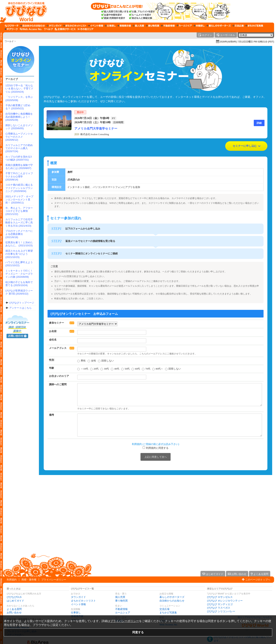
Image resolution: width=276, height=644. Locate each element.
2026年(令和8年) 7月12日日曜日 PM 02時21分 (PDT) (247, 42)
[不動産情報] (168, 26)
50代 (127, 369)
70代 (148, 369)
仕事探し (76, 613)
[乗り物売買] (153, 26)
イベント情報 (78, 604)
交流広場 (164, 609)
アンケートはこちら (20, 308)
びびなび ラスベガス (219, 608)
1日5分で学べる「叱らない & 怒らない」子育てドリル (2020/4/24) (19, 89)
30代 (106, 369)
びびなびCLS (14, 597)
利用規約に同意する (157, 448)
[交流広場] (238, 26)
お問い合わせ (14, 613)
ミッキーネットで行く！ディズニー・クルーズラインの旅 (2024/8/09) (19, 274)
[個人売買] (138, 26)
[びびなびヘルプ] (48, 29)
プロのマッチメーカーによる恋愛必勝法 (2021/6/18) (19, 234)
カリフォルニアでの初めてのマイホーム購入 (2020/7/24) (19, 148)
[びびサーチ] (12, 26)
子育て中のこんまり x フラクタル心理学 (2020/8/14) (19, 176)
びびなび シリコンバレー (221, 611)
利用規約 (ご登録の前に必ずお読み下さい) (155, 444)
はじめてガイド (15, 601)
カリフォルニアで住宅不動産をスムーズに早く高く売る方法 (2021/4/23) (19, 223)
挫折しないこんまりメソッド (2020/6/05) (19, 127)
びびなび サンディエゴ (220, 604)
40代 (117, 369)
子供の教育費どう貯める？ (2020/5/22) (18, 107)
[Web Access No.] (31, 29)
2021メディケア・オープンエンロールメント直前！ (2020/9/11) (19, 200)
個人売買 (120, 597)
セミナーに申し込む (245, 146)
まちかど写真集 (168, 613)
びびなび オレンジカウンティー (225, 601)
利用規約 (12, 580)
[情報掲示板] (124, 26)
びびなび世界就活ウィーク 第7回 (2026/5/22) (19, 292)
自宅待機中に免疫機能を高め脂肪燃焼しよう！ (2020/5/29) (19, 117)
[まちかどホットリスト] (75, 26)
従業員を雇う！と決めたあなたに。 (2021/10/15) (19, 244)
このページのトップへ (258, 580)
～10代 (84, 369)
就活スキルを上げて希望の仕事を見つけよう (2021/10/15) (19, 254)
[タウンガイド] (54, 26)
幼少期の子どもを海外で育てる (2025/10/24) (19, 284)
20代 (96, 369)
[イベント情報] (96, 26)
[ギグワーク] (11, 29)
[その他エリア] (85, 29)
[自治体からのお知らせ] (33, 26)
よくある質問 (14, 609)
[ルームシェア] (184, 26)
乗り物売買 (121, 601)
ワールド (9, 41)
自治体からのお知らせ (172, 601)
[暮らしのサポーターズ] (219, 26)
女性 (94, 361)
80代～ (159, 369)
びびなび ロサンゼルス (220, 597)
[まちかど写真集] (254, 26)
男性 (83, 361)
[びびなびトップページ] (24, 11)
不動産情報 (121, 609)
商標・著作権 (29, 580)
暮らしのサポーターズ (172, 597)
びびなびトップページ (22, 303)
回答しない (108, 361)
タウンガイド (78, 597)
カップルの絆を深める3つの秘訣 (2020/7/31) (18, 158)
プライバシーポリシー (54, 580)
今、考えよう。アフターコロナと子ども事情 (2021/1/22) (19, 211)
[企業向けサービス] (65, 29)
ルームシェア (123, 613)
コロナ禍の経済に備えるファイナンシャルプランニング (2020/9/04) (19, 188)
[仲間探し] (199, 26)
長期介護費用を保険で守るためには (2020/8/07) (19, 167)
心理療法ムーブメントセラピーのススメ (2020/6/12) (19, 137)
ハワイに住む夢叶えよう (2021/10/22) (19, 264)
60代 (137, 369)
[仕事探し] (110, 26)
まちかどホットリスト (83, 601)
